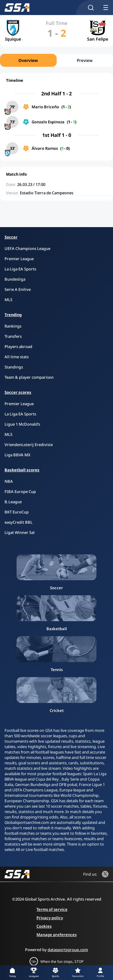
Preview (85, 60)
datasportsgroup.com (68, 950)
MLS (8, 300)
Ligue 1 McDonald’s (22, 424)
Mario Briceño (45, 107)
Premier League (19, 259)
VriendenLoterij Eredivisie (29, 445)
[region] (56, 60)
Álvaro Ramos (45, 148)
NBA (9, 481)
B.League (13, 502)
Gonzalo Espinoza (48, 122)
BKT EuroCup (17, 512)
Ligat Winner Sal (20, 532)
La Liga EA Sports (20, 269)
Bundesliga (15, 279)
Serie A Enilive (18, 289)
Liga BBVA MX (17, 455)
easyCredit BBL (19, 522)
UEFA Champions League (27, 248)
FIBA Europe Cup (20, 492)
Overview (28, 60)
